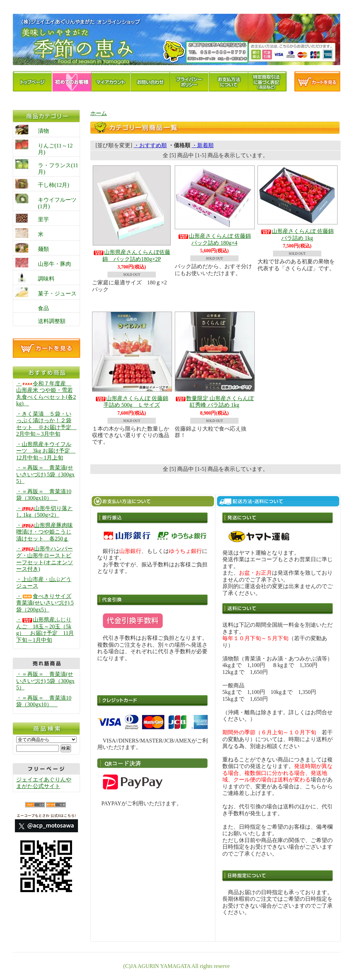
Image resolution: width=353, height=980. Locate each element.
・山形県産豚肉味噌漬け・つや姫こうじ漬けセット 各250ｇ (44, 532)
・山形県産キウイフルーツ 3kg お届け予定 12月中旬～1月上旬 (46, 451)
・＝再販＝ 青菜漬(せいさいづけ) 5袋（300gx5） (45, 474)
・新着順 (203, 145)
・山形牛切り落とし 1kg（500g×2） (44, 512)
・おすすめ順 (150, 145)
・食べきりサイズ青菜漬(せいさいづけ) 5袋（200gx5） (45, 603)
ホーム (99, 113)
